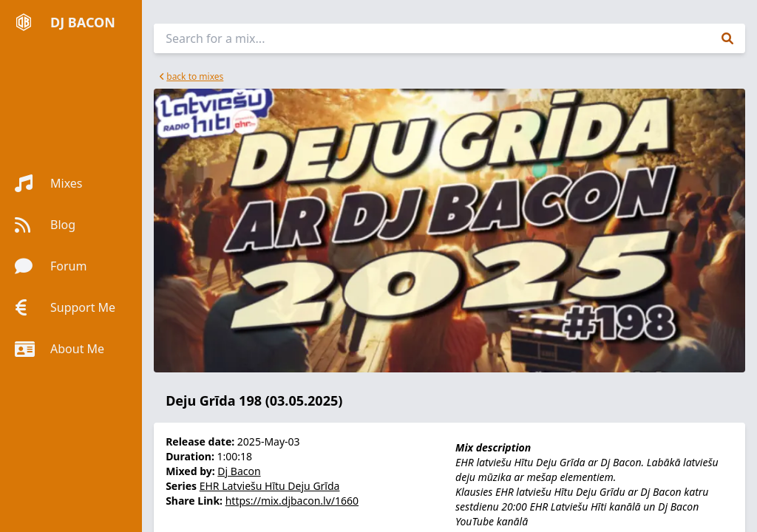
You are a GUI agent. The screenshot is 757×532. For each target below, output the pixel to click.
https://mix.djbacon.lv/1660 (292, 501)
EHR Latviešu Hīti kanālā (585, 507)
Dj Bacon (239, 471)
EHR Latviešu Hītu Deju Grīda (270, 486)
